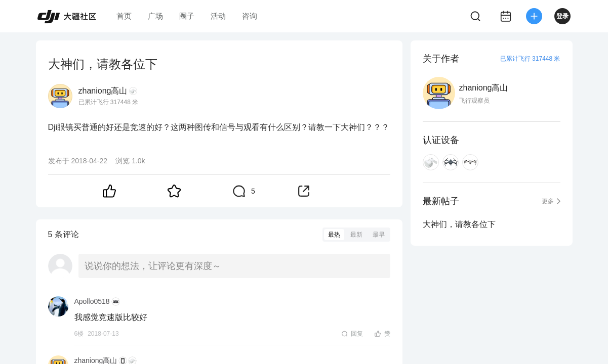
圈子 (187, 16)
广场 (155, 16)
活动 (218, 16)
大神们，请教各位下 (459, 224)
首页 (124, 16)
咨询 (250, 16)
